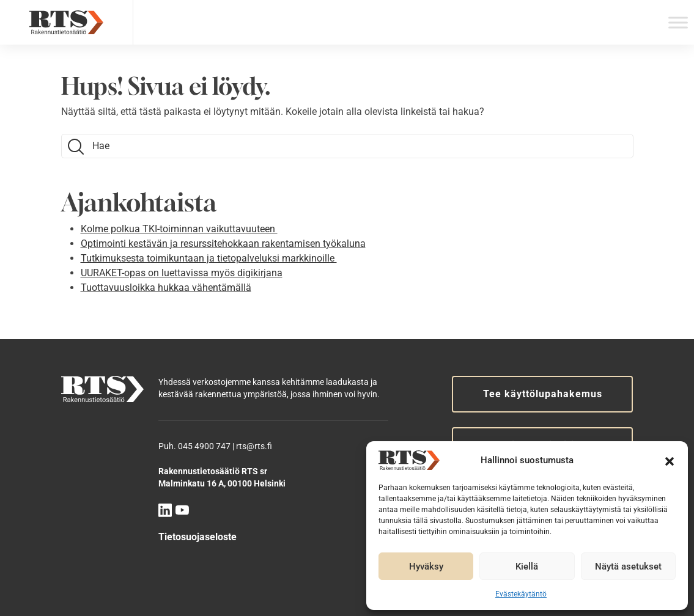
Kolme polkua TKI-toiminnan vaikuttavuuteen (179, 229)
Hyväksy (426, 566)
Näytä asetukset (628, 566)
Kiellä (527, 566)
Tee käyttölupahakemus (543, 394)
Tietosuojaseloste (197, 537)
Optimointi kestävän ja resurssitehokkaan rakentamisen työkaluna (223, 244)
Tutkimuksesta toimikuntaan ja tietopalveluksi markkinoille (209, 258)
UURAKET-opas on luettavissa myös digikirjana (182, 273)
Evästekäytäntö (521, 594)
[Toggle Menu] (678, 22)
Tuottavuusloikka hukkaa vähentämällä (166, 288)
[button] (670, 460)
